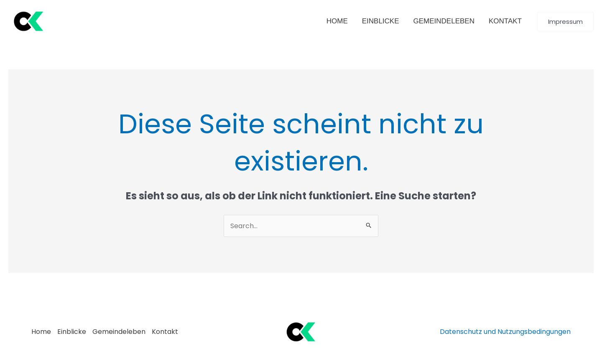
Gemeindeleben (119, 332)
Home (41, 332)
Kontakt (165, 332)
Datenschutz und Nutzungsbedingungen (505, 332)
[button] (565, 22)
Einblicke (72, 332)
